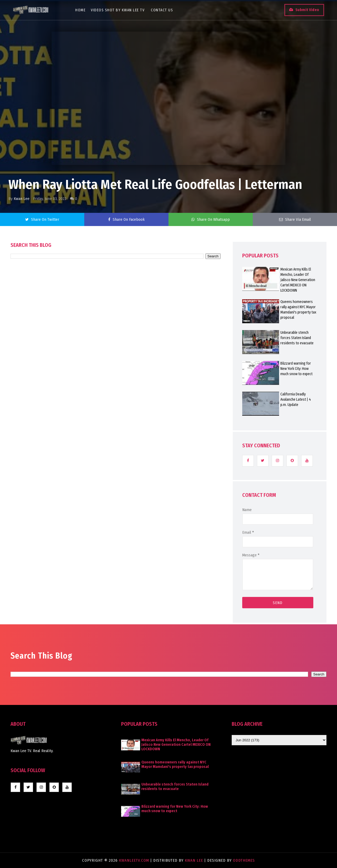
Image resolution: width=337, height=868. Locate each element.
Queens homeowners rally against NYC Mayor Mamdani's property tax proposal (298, 310)
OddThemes (244, 860)
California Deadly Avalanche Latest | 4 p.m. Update (296, 399)
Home (81, 10)
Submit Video (307, 10)
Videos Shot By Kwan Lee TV (118, 10)
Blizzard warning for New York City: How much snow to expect (296, 369)
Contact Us (162, 10)
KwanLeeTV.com (135, 860)
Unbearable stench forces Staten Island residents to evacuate (297, 338)
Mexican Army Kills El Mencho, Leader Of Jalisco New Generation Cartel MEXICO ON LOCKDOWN (298, 280)
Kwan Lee (22, 199)
